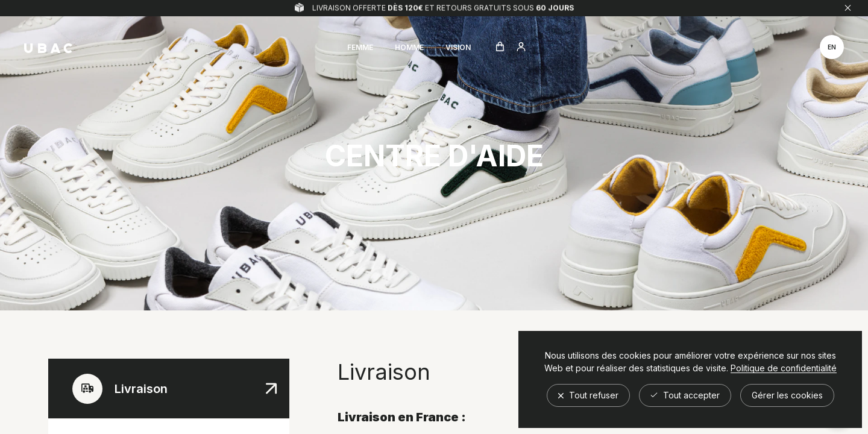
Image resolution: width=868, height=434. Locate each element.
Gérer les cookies (787, 395)
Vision (458, 47)
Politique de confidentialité (784, 368)
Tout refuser (588, 395)
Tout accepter (685, 395)
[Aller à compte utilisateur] (521, 48)
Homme (409, 47)
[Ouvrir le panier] (500, 47)
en (832, 47)
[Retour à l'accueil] (48, 48)
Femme (360, 47)
